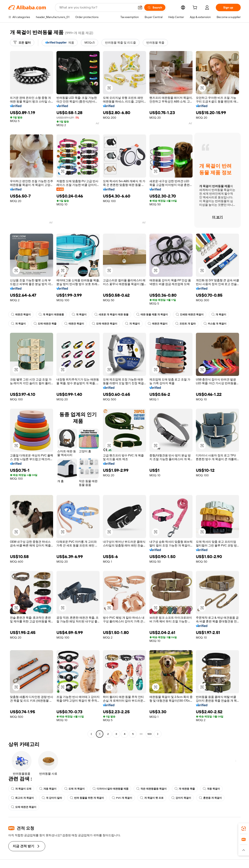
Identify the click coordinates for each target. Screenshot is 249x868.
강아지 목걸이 (181, 798)
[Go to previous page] (91, 734)
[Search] (155, 7)
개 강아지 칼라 (52, 798)
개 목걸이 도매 (21, 789)
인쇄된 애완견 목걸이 (190, 315)
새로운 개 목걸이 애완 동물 (111, 315)
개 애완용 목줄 (185, 789)
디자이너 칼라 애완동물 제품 (110, 789)
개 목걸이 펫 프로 (152, 798)
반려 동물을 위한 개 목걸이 (87, 798)
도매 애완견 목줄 (45, 324)
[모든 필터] (22, 43)
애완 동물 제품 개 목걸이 (152, 315)
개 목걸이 (79, 315)
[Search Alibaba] (97, 7)
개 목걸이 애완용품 (51, 315)
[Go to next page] (158, 734)
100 (150, 734)
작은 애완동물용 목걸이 (151, 789)
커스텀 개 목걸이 (215, 324)
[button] (140, 7)
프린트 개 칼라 (186, 324)
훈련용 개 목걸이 (210, 798)
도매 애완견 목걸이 (105, 324)
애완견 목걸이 (21, 315)
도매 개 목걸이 (74, 789)
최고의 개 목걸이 (22, 798)
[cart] (196, 8)
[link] (244, 829)
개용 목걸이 (48, 789)
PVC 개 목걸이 (122, 798)
